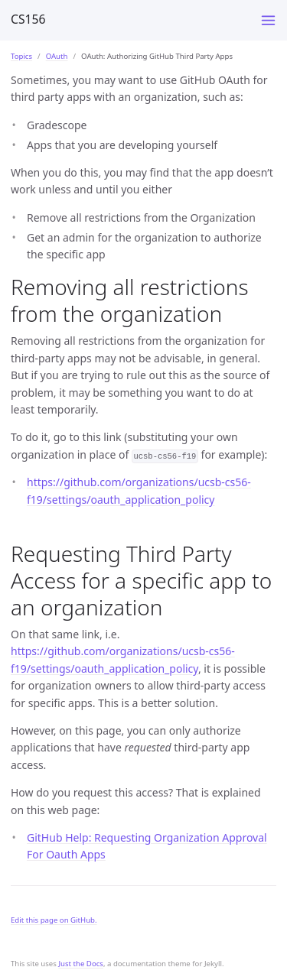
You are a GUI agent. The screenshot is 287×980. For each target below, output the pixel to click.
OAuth (57, 56)
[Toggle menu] (268, 20)
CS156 (28, 19)
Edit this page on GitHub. (54, 920)
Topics (21, 56)
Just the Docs (81, 964)
